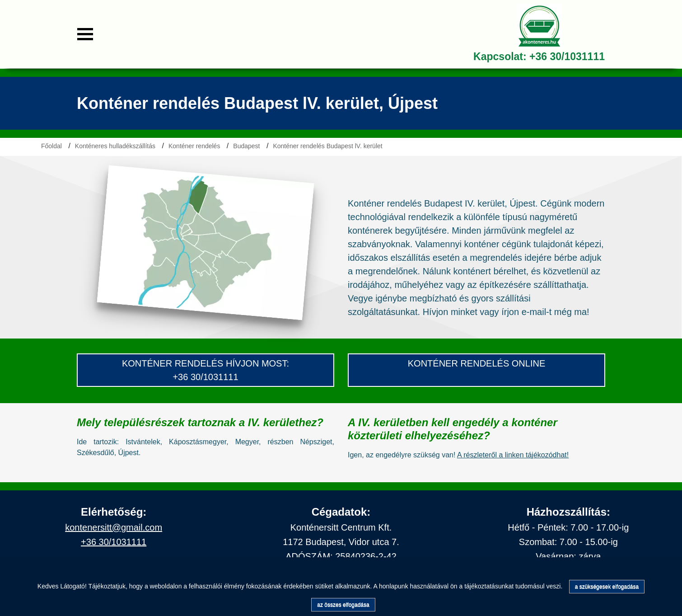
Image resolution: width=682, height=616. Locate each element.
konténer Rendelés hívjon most (204, 363)
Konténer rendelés (194, 146)
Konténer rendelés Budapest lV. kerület (327, 146)
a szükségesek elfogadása (607, 587)
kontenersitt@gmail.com (114, 527)
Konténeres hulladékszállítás (115, 146)
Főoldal (51, 146)
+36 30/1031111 (567, 56)
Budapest (246, 146)
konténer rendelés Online (477, 363)
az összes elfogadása (343, 605)
